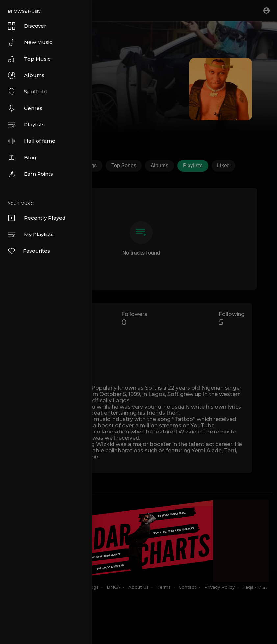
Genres (25, 108)
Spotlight (28, 92)
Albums (26, 75)
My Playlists (31, 235)
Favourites (29, 251)
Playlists (26, 125)
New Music (30, 42)
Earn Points (30, 174)
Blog (22, 158)
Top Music (29, 59)
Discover (27, 26)
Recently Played (37, 218)
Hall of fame (32, 141)
